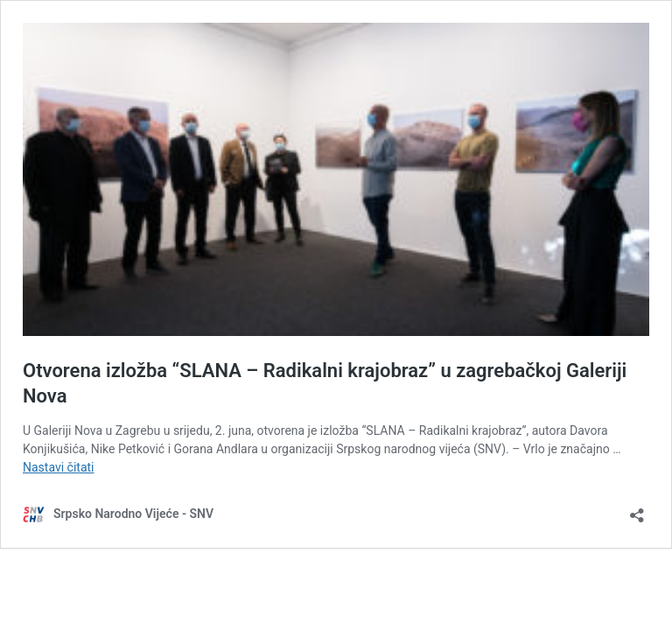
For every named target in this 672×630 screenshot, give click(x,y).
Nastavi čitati (59, 467)
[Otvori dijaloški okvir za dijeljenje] (637, 510)
